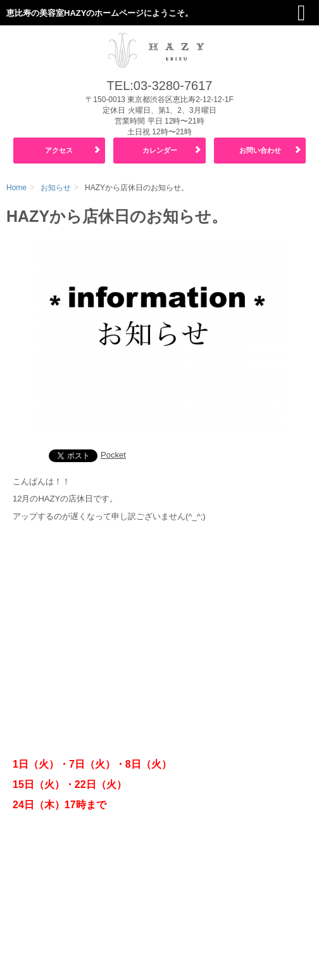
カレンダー (160, 150)
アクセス (59, 150)
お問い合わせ (260, 150)
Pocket (113, 455)
